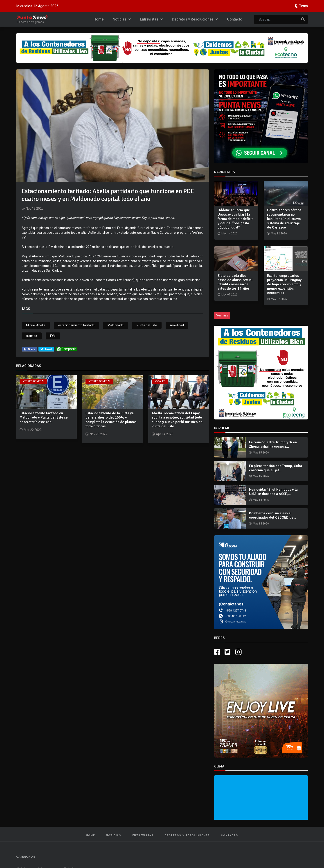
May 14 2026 (261, 500)
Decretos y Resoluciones (195, 19)
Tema (304, 6)
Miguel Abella (36, 325)
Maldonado (116, 325)
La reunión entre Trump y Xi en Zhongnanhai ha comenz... (273, 444)
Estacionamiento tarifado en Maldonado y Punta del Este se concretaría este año (44, 417)
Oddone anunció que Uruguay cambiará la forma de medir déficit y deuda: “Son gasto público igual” (235, 219)
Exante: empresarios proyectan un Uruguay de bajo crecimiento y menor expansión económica (284, 284)
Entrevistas (151, 19)
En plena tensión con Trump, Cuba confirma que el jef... (276, 468)
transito (32, 336)
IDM (53, 336)
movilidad (177, 325)
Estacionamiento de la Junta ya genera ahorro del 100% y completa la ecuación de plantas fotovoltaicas (111, 420)
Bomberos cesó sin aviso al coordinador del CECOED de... (273, 515)
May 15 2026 (261, 453)
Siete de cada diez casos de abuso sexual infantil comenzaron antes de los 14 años (235, 282)
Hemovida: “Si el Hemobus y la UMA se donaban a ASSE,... (273, 492)
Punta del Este (147, 325)
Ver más (222, 315)
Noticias (122, 19)
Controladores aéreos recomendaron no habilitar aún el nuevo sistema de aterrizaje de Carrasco (284, 219)
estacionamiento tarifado (76, 325)
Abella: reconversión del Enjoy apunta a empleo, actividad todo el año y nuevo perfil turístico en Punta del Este (177, 420)
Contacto (235, 19)
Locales (160, 381)
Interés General (33, 381)
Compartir (66, 349)
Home (99, 19)
